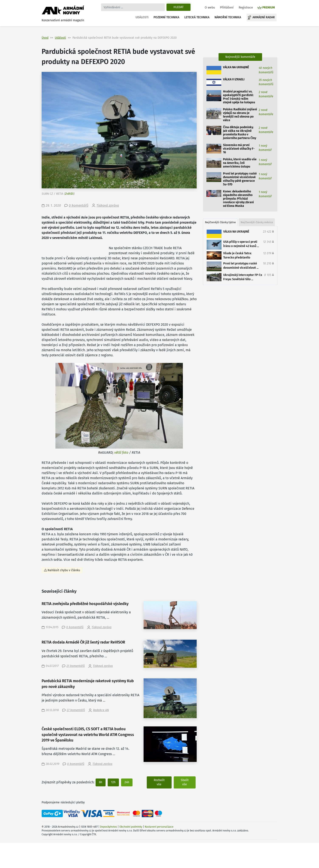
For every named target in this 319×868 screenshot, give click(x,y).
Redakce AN (101, 710)
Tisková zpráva (108, 205)
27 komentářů (76, 710)
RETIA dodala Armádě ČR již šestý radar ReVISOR (83, 642)
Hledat (179, 7)
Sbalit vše (185, 782)
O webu (210, 8)
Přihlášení (227, 8)
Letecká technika (197, 17)
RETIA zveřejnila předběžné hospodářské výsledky (85, 604)
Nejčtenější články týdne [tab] (220, 222)
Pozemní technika (166, 17)
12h (113, 782)
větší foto (121, 452)
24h (127, 782)
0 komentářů (79, 205)
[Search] (133, 7)
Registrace (246, 8)
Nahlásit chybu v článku (64, 570)
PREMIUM (269, 8)
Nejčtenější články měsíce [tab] (257, 222)
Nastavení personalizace (159, 827)
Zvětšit (69, 194)
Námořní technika (228, 17)
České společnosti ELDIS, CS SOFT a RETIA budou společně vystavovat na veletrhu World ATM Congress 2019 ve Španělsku (88, 735)
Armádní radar (264, 17)
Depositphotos (109, 827)
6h (101, 782)
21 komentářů (76, 666)
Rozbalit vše (159, 782)
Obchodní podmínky (131, 827)
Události (142, 17)
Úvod (45, 38)
